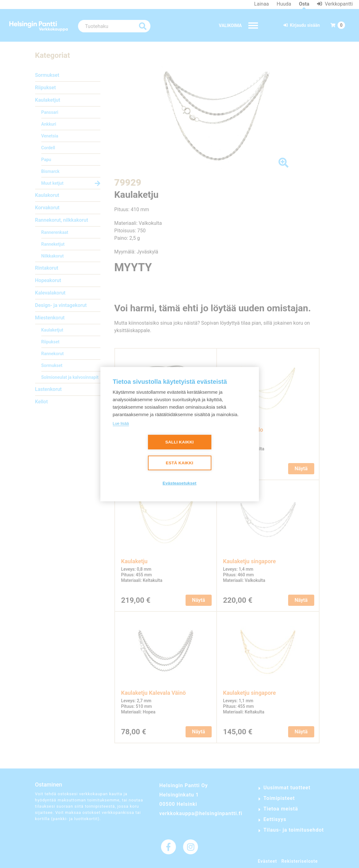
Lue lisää (121, 423)
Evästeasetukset (179, 483)
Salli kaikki (180, 442)
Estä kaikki (179, 463)
